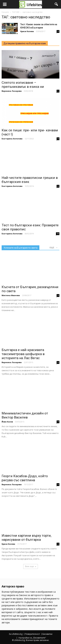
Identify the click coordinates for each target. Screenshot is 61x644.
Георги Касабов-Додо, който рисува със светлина (25, 478)
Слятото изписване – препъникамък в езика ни (23, 85)
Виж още (31, 566)
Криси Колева (27, 31)
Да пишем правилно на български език (25, 43)
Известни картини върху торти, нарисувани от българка (27, 538)
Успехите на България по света (20, 248)
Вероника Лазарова (12, 91)
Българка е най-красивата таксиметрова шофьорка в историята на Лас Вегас (23, 354)
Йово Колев (7, 422)
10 (58, 234)
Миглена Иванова (11, 295)
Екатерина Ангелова (12, 139)
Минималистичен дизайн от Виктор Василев (25, 415)
